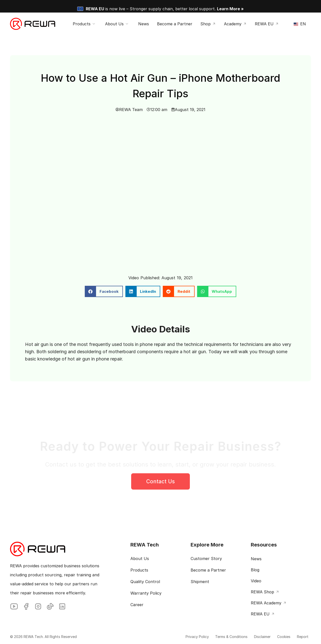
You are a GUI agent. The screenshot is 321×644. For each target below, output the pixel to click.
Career (137, 605)
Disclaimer (253, 637)
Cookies (278, 637)
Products (139, 570)
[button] (104, 291)
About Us (140, 559)
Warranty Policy (146, 593)
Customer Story (206, 559)
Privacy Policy (180, 637)
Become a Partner (208, 570)
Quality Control (145, 582)
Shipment (200, 582)
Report (300, 637)
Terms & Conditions (218, 637)
